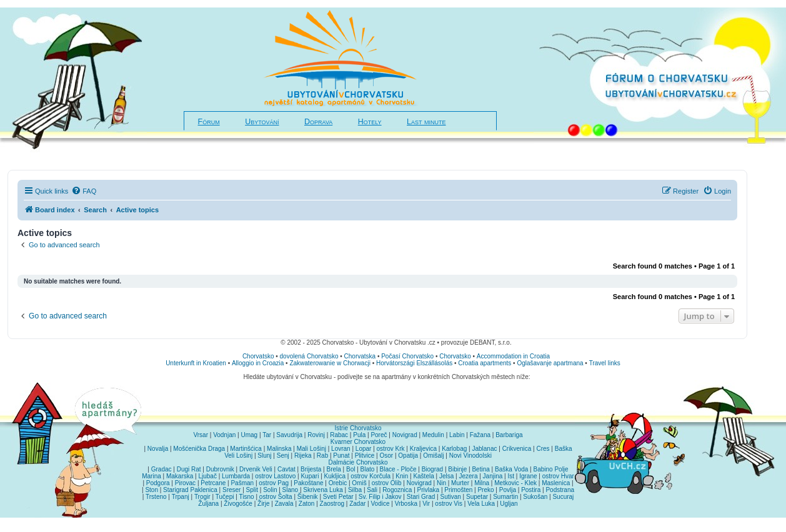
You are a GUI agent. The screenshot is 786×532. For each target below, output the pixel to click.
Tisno (247, 497)
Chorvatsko (258, 356)
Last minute (426, 122)
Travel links (605, 363)
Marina (152, 476)
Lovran (341, 449)
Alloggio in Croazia (258, 363)
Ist (511, 476)
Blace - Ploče (398, 469)
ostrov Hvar (558, 476)
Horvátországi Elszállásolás (414, 363)
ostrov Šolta (276, 497)
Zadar (357, 504)
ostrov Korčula (371, 476)
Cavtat (286, 469)
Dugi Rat (189, 469)
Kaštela (423, 476)
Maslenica (556, 483)
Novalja (158, 449)
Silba (355, 490)
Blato (368, 469)
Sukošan (535, 497)
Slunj (264, 456)
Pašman (242, 483)
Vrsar (201, 435)
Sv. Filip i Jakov (380, 497)
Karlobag (454, 449)
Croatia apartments (485, 363)
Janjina (493, 476)
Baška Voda (511, 469)
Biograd (432, 469)
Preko (485, 490)
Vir (426, 504)
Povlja (508, 490)
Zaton (307, 504)
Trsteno (156, 497)
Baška (564, 449)
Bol (351, 469)
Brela (333, 469)
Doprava (318, 122)
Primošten (458, 490)
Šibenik (308, 497)
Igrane (528, 476)
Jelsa (446, 476)
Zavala (284, 504)
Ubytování (262, 122)
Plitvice (365, 456)
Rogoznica (397, 490)
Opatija (408, 456)
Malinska (279, 449)
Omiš (359, 483)
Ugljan (509, 504)
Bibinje (457, 469)
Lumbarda (236, 476)
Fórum (209, 122)
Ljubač (207, 476)
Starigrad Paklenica (190, 490)
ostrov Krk (391, 449)
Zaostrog (332, 504)
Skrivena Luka (323, 490)
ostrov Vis (449, 504)
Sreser (231, 490)
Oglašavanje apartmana (550, 363)
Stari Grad (421, 497)
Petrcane (213, 483)
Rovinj (316, 435)
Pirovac (185, 483)
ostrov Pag (274, 483)
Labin (457, 435)
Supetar (477, 497)
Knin (402, 476)
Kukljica (335, 476)
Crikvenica (517, 449)
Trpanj (181, 497)
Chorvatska (360, 356)
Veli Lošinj (238, 456)
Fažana (480, 435)
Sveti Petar (338, 497)
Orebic (338, 483)
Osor (387, 456)
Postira (531, 490)
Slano (291, 490)
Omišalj (433, 456)
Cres (543, 449)
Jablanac (484, 449)
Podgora (158, 483)
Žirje (263, 504)
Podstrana (560, 490)
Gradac (162, 469)
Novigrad (405, 435)
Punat (341, 456)
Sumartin (505, 497)
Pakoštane (308, 483)
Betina (480, 469)
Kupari (310, 476)
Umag (249, 435)
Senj (283, 456)
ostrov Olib (387, 483)
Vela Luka (481, 504)
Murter (460, 483)
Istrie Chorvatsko (358, 428)
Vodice (380, 504)
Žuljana (208, 504)
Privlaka (429, 490)
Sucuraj (563, 497)
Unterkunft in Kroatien (196, 363)
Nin (441, 483)
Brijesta (311, 469)
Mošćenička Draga (199, 449)
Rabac (339, 435)
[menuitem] (84, 191)
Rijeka (303, 456)
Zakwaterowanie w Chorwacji (330, 363)
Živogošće (238, 504)
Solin (270, 490)
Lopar (364, 449)
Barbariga (509, 435)
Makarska (180, 476)
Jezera (468, 476)
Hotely (370, 122)
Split (252, 490)
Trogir (202, 497)
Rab (322, 456)
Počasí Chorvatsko (407, 356)
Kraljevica (423, 449)
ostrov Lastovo (275, 476)
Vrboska (406, 504)
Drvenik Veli (256, 469)
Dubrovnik (220, 469)
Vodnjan (224, 435)
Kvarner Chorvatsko (358, 442)
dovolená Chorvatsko (309, 356)
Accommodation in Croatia (513, 356)
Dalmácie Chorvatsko (358, 462)
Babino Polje (551, 469)
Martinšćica (246, 449)
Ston (152, 490)
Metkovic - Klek (515, 483)
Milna (482, 483)
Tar (267, 435)
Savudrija (289, 435)
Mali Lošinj (311, 449)
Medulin (433, 435)
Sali (372, 490)
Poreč (379, 435)
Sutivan (450, 497)
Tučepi (225, 497)
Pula (359, 435)
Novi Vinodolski (470, 456)
